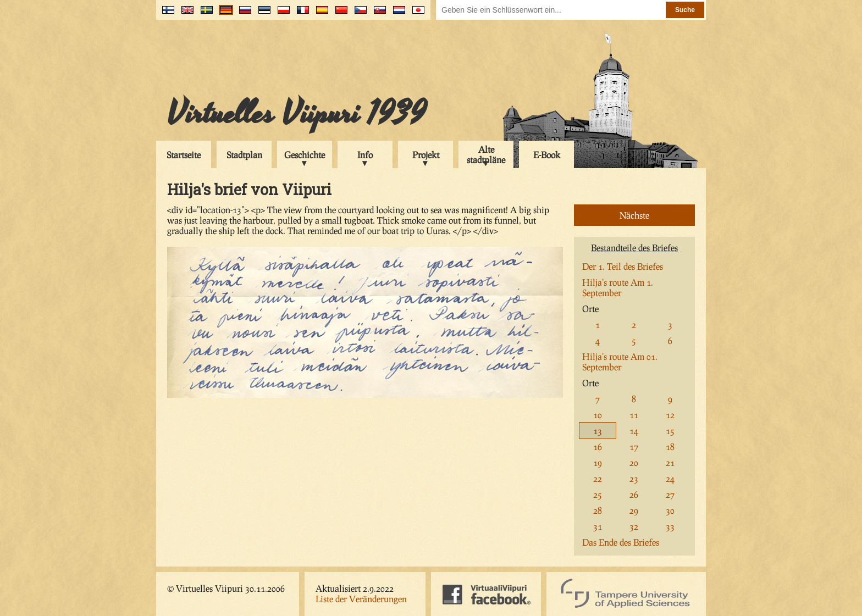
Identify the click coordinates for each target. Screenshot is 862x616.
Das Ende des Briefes (621, 542)
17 (634, 446)
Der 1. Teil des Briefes (623, 266)
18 (670, 446)
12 (670, 415)
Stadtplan (244, 155)
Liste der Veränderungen (361, 599)
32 (634, 526)
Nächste (634, 215)
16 (598, 446)
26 (634, 494)
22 (598, 478)
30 (670, 510)
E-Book (547, 155)
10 (598, 415)
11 (634, 415)
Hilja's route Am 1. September (618, 287)
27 (670, 494)
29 (634, 510)
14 (634, 431)
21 (670, 462)
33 (670, 526)
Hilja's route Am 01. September (620, 362)
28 (598, 510)
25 (598, 494)
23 (634, 478)
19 (598, 462)
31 (598, 526)
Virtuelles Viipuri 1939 (297, 114)
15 (670, 431)
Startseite (184, 155)
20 (634, 462)
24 (670, 478)
